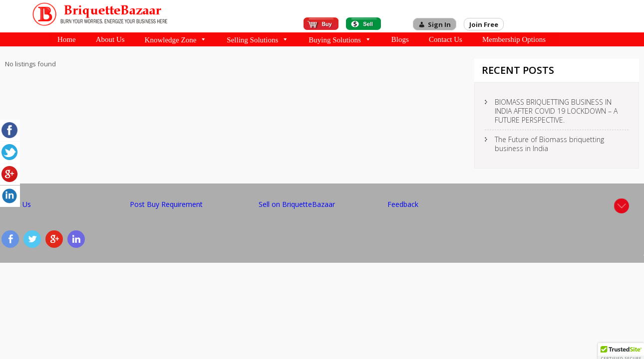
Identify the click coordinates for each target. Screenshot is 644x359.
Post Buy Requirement (166, 204)
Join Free (484, 24)
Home (67, 39)
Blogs (400, 39)
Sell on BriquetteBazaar (297, 204)
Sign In (439, 24)
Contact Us (446, 39)
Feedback (403, 204)
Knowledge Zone (176, 39)
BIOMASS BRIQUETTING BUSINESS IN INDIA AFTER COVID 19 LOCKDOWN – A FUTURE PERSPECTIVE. (556, 111)
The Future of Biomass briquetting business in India (549, 144)
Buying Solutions (340, 39)
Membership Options (514, 39)
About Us (110, 39)
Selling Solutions (258, 39)
